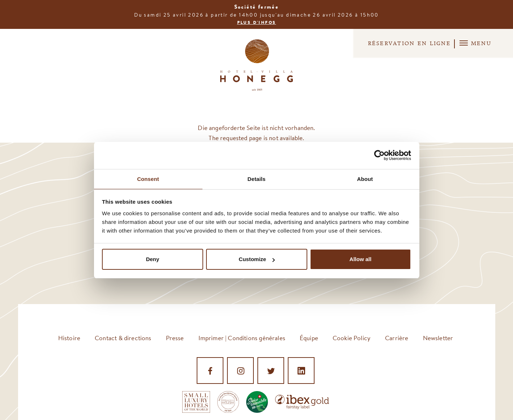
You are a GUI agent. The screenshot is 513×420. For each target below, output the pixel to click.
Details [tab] (257, 179)
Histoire (69, 338)
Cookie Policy (352, 338)
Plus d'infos (257, 22)
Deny (153, 259)
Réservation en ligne (396, 44)
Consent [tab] (148, 179)
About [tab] (365, 179)
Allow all (361, 259)
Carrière (397, 338)
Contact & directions (123, 338)
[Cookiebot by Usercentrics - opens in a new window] (379, 155)
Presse (175, 338)
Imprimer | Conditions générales (242, 338)
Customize (257, 259)
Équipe (309, 338)
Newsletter (438, 338)
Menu (474, 43)
